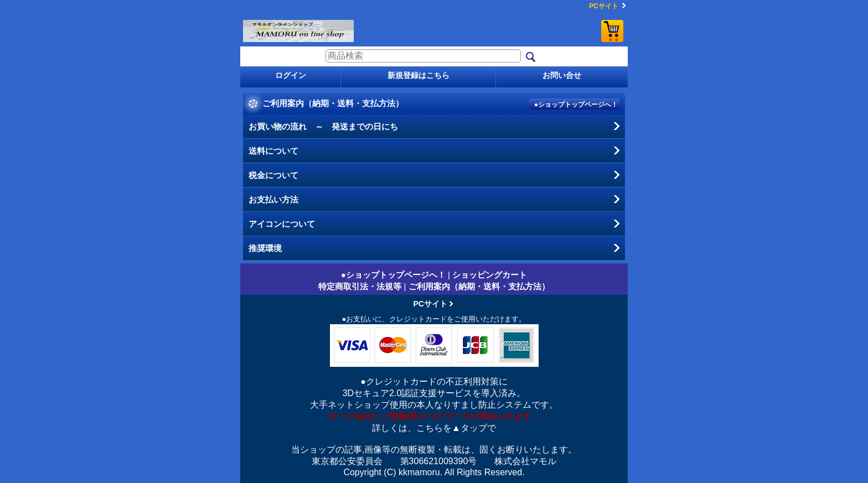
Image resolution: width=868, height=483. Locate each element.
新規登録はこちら (418, 75)
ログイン (291, 75)
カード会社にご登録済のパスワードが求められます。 (434, 416)
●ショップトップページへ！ (576, 105)
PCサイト (604, 6)
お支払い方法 (273, 199)
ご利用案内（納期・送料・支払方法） (479, 286)
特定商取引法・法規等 (360, 286)
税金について (273, 175)
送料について (273, 151)
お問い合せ (562, 75)
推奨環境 (265, 248)
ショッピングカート (612, 31)
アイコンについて (282, 224)
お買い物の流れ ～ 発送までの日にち (323, 126)
